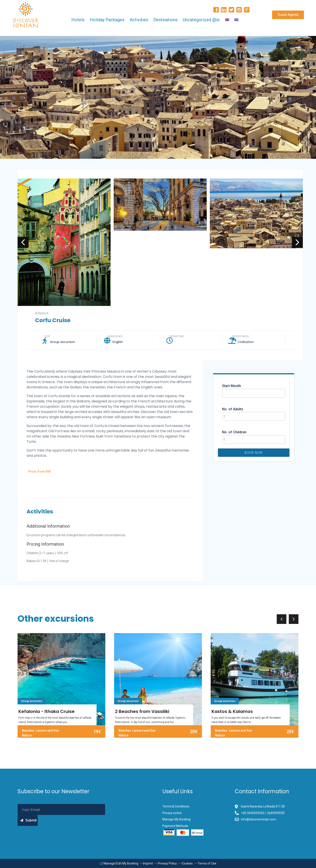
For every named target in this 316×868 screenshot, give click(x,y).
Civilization (246, 342)
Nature (27, 735)
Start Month (232, 386)
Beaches (28, 730)
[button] (288, 15)
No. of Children (234, 432)
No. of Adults (233, 409)
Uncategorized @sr (201, 20)
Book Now (254, 453)
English (118, 342)
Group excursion (63, 342)
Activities (139, 20)
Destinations (165, 20)
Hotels (78, 20)
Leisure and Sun (47, 730)
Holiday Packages (107, 20)
